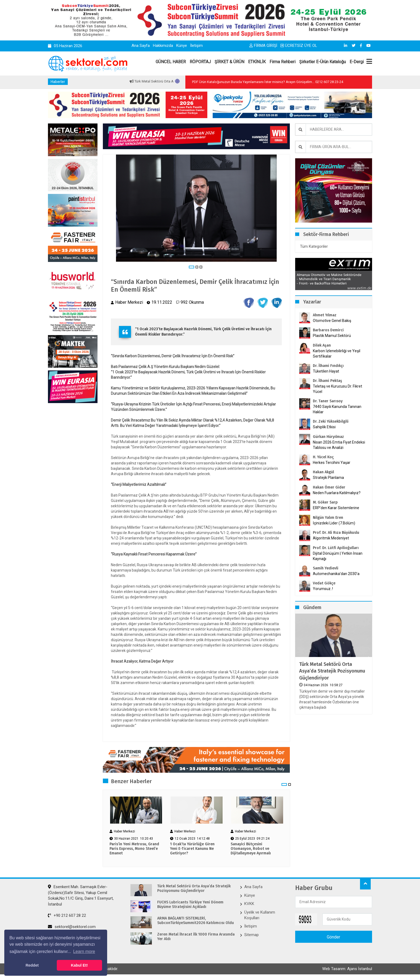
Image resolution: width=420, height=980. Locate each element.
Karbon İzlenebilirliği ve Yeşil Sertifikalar (337, 354)
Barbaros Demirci (328, 330)
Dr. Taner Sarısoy (328, 401)
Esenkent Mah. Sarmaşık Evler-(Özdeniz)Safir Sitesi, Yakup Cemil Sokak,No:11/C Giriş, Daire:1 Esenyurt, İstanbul (81, 895)
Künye (182, 46)
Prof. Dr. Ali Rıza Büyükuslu (336, 533)
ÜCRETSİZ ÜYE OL (299, 46)
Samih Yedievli (326, 568)
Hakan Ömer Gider (329, 487)
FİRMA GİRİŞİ (263, 46)
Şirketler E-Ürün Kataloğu (322, 62)
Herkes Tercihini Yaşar (332, 463)
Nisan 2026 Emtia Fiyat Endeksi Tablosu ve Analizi (339, 445)
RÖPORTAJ (200, 62)
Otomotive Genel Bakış (332, 321)
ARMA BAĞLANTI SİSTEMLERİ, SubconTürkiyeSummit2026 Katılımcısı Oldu (196, 921)
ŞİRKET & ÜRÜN (229, 62)
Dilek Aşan (322, 345)
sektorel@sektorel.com (72, 927)
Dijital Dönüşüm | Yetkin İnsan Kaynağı (338, 556)
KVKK (249, 904)
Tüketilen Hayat (328, 371)
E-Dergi (357, 62)
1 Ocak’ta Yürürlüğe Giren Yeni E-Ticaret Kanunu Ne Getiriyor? (192, 849)
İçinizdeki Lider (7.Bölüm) (334, 523)
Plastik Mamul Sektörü (332, 336)
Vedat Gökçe (324, 583)
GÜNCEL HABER (171, 62)
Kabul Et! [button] (79, 965)
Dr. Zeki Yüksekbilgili (331, 421)
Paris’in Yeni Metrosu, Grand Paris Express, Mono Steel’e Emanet (134, 849)
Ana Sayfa (141, 46)
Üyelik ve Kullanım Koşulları (260, 915)
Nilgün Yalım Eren (328, 518)
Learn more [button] (84, 951)
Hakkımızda (163, 46)
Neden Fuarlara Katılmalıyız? (337, 493)
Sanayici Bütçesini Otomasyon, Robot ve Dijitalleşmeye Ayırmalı (251, 849)
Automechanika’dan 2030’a (336, 574)
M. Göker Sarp (325, 502)
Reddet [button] (32, 965)
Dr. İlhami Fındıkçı (328, 366)
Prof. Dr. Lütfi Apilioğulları (336, 548)
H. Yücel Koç (323, 457)
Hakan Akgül (323, 472)
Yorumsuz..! (323, 589)
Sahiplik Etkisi (324, 427)
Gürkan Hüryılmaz (328, 437)
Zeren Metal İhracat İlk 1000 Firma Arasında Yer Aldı (196, 937)
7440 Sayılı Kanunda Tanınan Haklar (337, 409)
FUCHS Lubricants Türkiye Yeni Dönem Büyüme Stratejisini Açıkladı (190, 905)
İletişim (196, 46)
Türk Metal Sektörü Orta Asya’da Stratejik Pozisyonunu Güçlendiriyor (332, 671)
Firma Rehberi (282, 62)
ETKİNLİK (257, 62)
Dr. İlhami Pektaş (327, 381)
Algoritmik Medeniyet (331, 538)
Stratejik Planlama (328, 478)
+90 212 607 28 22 (67, 915)
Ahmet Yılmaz (325, 315)
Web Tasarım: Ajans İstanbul (347, 969)
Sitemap (252, 935)
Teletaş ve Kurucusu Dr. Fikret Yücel (337, 389)
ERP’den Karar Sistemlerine (336, 508)
